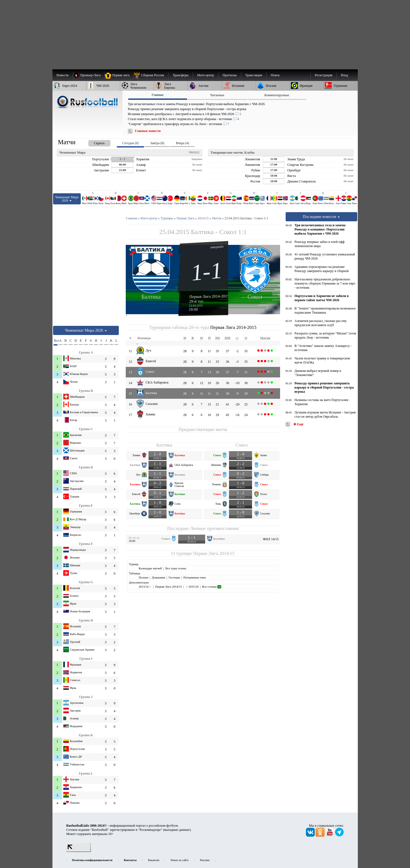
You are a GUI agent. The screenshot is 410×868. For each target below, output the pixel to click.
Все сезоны (212, 587)
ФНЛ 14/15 (271, 539)
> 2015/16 (192, 587)
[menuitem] (151, 75)
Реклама (205, 860)
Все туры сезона (176, 568)
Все (56, 341)
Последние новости (321, 217)
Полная (143, 577)
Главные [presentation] (158, 95)
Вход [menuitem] (344, 75)
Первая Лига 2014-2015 (209, 296)
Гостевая (174, 577)
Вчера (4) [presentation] (183, 143)
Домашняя (158, 577)
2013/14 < (145, 587)
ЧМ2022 (194, 152)
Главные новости (148, 131)
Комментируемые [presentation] (277, 95)
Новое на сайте (180, 860)
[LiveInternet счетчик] (79, 851)
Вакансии (154, 860)
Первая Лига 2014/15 (214, 553)
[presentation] (94, 142)
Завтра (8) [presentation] (157, 143)
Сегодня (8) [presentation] (131, 143)
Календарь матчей (150, 568)
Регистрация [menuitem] (324, 75)
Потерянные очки (194, 577)
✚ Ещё (298, 424)
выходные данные (177, 830)
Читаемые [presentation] (217, 95)
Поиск (275, 75)
